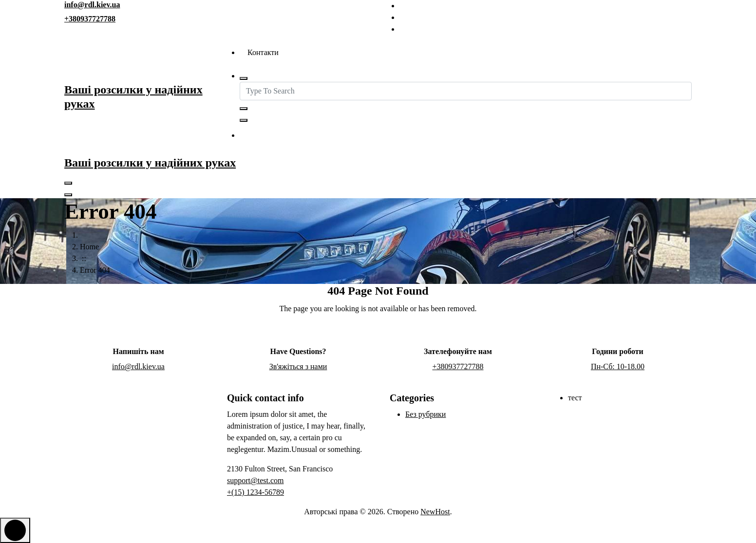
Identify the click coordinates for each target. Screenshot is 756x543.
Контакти (263, 52)
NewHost (435, 512)
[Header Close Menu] (68, 195)
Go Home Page (378, 335)
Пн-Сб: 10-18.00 (618, 366)
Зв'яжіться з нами (288, 136)
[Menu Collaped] (68, 183)
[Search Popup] (244, 78)
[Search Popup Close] (244, 120)
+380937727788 (90, 19)
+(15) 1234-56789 (255, 492)
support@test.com (255, 480)
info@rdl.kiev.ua (92, 5)
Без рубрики (425, 414)
